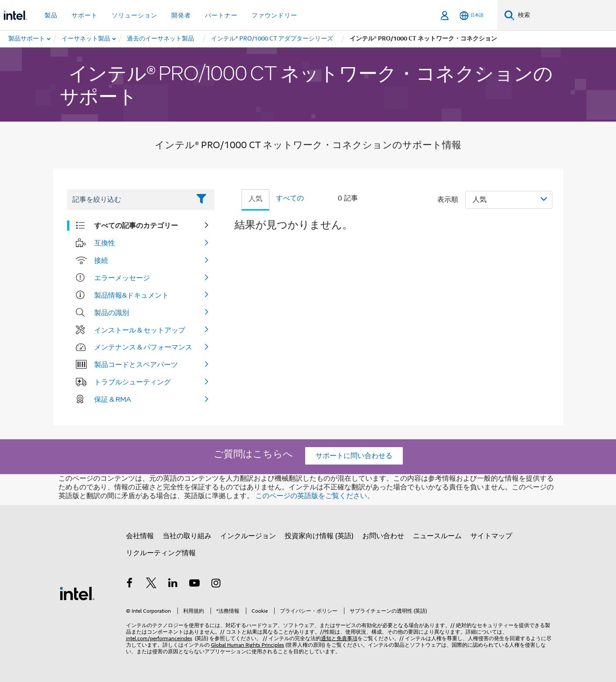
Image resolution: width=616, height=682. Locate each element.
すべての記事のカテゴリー (136, 225)
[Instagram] (216, 584)
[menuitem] (86, 39)
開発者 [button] (181, 15)
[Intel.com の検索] (565, 15)
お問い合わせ (383, 536)
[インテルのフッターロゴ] (77, 593)
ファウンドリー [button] (274, 15)
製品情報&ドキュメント (131, 295)
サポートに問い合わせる (354, 456)
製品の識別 (112, 312)
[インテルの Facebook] (130, 584)
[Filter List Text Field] (129, 200)
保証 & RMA (113, 399)
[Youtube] (194, 584)
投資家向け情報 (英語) (319, 536)
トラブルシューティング (133, 382)
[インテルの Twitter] (151, 584)
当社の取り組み (187, 536)
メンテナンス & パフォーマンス (143, 347)
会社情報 (140, 536)
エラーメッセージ (122, 278)
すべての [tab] (290, 198)
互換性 (105, 243)
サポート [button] (85, 15)
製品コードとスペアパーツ (136, 364)
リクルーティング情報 (161, 553)
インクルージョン (248, 536)
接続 (101, 260)
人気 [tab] (255, 199)
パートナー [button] (221, 15)
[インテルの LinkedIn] (173, 584)
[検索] (509, 15)
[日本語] (471, 15)
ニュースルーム (437, 536)
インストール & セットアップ (140, 330)
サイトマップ (491, 536)
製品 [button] (51, 15)
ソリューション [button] (134, 15)
